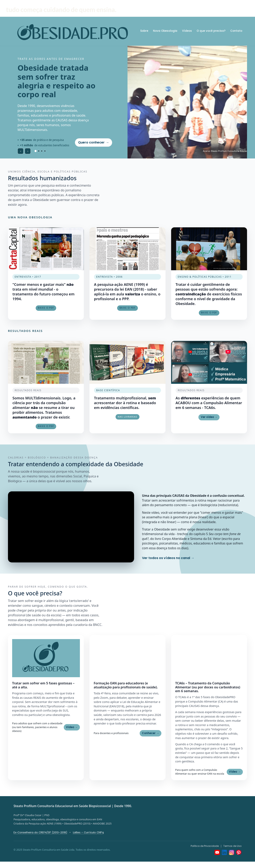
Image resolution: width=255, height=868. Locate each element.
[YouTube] (217, 852)
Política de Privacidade (205, 846)
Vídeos (187, 31)
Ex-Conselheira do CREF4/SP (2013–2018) (40, 832)
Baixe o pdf (46, 426)
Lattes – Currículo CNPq (88, 832)
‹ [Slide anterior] (21, 151)
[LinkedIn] (224, 852)
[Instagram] (231, 852)
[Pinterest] (239, 852)
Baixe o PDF (46, 308)
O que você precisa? (211, 31)
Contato (236, 31)
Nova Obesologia (165, 31)
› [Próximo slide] (28, 151)
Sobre (144, 31)
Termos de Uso (232, 846)
